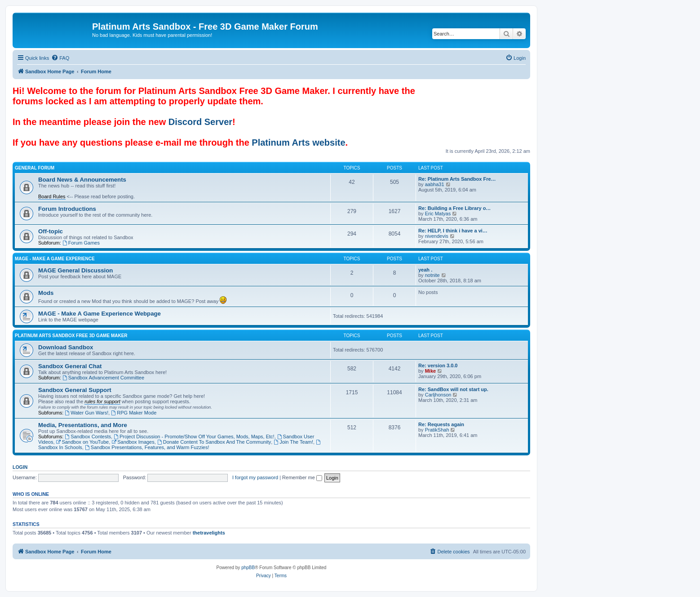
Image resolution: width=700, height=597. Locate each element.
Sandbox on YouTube (83, 442)
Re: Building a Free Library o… (454, 208)
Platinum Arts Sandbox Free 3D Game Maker (71, 336)
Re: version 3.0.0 (438, 365)
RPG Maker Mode (134, 413)
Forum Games (81, 243)
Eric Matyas (438, 214)
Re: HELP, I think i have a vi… (453, 231)
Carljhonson (438, 395)
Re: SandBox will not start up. (453, 389)
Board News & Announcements (82, 180)
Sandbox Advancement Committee (103, 378)
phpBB (248, 568)
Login (20, 467)
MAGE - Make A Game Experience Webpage (100, 314)
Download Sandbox (66, 347)
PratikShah (437, 430)
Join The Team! (293, 442)
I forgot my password (255, 477)
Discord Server (200, 122)
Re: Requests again (441, 424)
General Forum (35, 168)
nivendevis (437, 236)
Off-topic (51, 231)
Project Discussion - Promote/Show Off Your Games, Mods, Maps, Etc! (194, 437)
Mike (430, 371)
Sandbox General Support (75, 390)
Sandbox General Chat (70, 366)
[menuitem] (60, 58)
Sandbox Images (133, 442)
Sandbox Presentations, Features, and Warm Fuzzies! (147, 447)
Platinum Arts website (298, 143)
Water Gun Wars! (86, 413)
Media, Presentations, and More (83, 425)
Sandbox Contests (88, 437)
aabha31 (435, 184)
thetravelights (209, 533)
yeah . (425, 270)
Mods (46, 293)
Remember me (302, 477)
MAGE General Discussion (75, 270)
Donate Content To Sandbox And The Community (214, 442)
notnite (432, 275)
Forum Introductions (67, 209)
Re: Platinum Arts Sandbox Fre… (457, 179)
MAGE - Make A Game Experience (55, 259)
